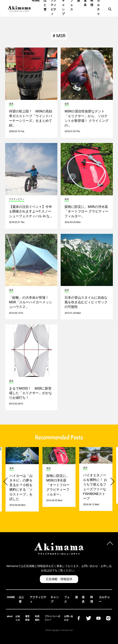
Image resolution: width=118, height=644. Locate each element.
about (10, 616)
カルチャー (104, 599)
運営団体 (27, 618)
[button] (7, 481)
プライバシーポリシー (52, 618)
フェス (67, 599)
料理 (92, 599)
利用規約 (37, 618)
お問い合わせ (69, 618)
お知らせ (18, 618)
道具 (83, 599)
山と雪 (22, 599)
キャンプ (55, 599)
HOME (11, 597)
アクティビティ (38, 599)
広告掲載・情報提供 (59, 579)
